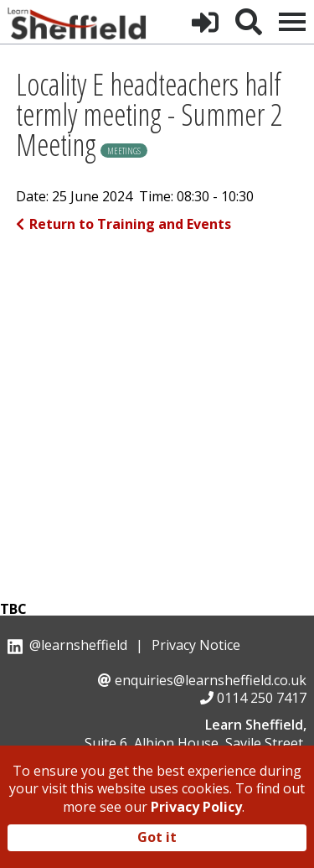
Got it (157, 837)
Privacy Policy (196, 807)
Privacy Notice (196, 645)
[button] (205, 22)
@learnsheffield (78, 645)
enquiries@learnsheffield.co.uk (211, 680)
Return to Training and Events (124, 224)
